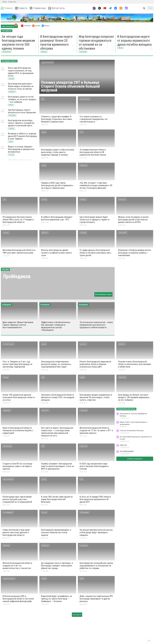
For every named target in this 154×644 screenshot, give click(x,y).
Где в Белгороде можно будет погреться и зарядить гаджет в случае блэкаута (94, 220)
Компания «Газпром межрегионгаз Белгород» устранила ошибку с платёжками (135, 253)
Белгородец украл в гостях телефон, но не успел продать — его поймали (22, 99)
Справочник (38, 8)
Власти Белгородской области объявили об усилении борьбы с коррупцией (18, 430)
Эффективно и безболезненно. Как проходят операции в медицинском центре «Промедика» (56, 326)
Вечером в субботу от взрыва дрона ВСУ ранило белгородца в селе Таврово (22, 136)
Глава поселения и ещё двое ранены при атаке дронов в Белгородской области (16, 532)
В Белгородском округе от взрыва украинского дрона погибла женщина (134, 40)
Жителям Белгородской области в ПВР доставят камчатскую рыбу (19, 251)
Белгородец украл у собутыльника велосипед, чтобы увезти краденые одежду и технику (58, 152)
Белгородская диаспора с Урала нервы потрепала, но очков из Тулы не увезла (21, 86)
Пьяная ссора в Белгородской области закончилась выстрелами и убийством (134, 364)
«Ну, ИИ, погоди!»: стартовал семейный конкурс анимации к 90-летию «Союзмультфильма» (96, 185)
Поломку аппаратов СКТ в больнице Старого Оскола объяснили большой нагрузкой (70, 86)
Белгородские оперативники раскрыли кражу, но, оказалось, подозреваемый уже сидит (56, 364)
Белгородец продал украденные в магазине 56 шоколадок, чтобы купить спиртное (96, 397)
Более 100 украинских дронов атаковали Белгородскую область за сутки (19, 397)
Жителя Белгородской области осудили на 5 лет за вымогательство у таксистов (17, 566)
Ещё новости (77, 615)
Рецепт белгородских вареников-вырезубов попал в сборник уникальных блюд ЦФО (96, 364)
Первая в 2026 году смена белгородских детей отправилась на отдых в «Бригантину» (57, 185)
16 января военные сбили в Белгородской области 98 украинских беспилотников (93, 152)
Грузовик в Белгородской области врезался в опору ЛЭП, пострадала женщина (58, 397)
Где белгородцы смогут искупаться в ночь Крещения (22, 111)
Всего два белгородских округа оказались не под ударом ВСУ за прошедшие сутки (21, 72)
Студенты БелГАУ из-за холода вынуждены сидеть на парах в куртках (17, 466)
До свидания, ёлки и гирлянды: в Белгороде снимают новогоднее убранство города (57, 566)
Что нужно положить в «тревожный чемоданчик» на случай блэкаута (93, 119)
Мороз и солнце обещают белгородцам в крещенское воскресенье (21, 149)
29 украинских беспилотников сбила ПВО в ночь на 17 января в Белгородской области (18, 220)
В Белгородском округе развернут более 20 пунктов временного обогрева (56, 42)
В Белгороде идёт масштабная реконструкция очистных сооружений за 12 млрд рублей (17, 499)
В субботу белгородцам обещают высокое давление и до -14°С (57, 218)
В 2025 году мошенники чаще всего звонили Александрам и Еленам (94, 466)
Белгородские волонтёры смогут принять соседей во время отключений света (21, 123)
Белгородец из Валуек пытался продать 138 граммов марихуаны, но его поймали (134, 397)
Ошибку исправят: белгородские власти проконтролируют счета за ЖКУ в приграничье (57, 466)
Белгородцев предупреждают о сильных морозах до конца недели (56, 532)
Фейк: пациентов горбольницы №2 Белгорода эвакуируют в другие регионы (96, 599)
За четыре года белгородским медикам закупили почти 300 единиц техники (18, 42)
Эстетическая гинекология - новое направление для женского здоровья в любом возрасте (96, 325)
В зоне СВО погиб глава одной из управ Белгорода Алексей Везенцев (57, 499)
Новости (21, 8)
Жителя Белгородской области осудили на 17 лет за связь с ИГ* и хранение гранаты (96, 430)
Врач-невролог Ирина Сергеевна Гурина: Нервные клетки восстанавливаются (18, 325)
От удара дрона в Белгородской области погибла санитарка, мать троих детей (95, 253)
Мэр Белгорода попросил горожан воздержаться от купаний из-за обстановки (96, 42)
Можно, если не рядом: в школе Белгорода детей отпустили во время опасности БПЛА (133, 220)
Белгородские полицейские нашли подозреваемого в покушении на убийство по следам (96, 566)
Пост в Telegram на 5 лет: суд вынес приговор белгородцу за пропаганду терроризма (17, 364)
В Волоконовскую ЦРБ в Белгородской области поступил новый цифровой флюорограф (18, 599)
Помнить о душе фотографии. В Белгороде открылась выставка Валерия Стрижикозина (56, 119)
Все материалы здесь (103, 294)
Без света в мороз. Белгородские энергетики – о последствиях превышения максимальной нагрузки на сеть (57, 432)
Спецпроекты (12, 2)
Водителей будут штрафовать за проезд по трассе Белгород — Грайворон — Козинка (56, 599)
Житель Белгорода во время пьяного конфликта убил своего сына (56, 253)
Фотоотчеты (57, 8)
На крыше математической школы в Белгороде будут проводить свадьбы (96, 532)
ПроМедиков (17, 276)
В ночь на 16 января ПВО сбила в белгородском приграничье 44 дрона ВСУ (95, 499)
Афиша (5, 2)
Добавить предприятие (135, 459)
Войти (150, 8)
